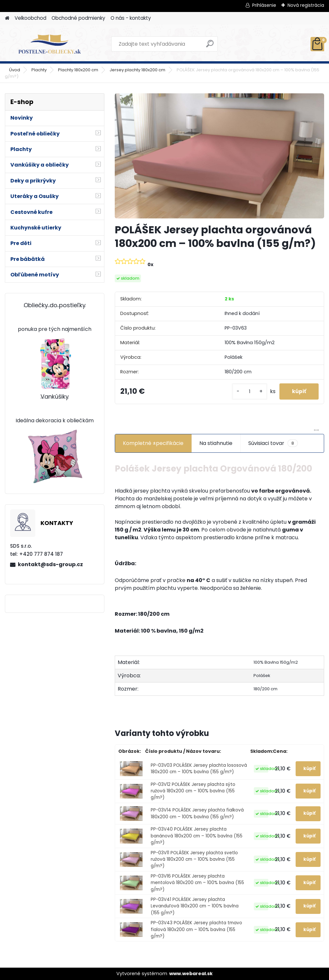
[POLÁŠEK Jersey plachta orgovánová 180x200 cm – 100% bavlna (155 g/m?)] (219, 156)
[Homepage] (7, 18)
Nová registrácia (306, 5)
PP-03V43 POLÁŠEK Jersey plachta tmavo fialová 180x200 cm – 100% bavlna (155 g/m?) (196, 929)
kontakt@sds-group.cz (50, 564)
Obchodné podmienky (78, 18)
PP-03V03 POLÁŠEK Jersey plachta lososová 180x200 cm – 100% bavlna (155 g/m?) (199, 769)
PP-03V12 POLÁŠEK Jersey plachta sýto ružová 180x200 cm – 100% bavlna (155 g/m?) (193, 791)
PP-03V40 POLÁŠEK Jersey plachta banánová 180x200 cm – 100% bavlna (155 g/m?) (197, 836)
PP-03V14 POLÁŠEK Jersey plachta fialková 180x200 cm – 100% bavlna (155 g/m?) (197, 813)
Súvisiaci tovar (273, 443)
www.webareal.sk (191, 974)
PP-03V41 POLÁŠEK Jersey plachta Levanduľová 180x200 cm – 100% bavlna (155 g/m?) (195, 906)
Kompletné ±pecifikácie (153, 443)
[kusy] (249, 392)
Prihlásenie (264, 5)
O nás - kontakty (131, 18)
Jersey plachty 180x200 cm (137, 70)
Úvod (15, 70)
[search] (210, 46)
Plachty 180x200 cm (78, 70)
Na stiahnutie (216, 443)
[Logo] (49, 44)
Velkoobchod (30, 18)
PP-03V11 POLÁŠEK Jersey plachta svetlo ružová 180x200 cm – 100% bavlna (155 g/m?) (194, 859)
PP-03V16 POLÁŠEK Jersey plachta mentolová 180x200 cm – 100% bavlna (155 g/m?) (197, 883)
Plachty (39, 70)
